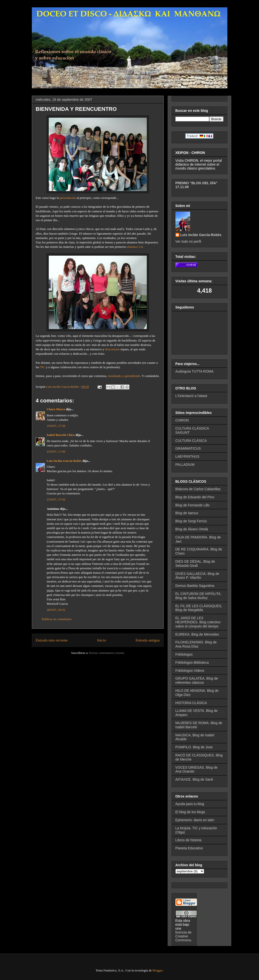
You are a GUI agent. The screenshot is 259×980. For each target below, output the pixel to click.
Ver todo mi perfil (188, 241)
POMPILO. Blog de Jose (194, 747)
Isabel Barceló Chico (61, 435)
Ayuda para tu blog (190, 804)
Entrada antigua (148, 640)
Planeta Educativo (189, 848)
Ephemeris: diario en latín (195, 820)
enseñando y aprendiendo (124, 376)
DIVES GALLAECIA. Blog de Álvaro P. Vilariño (197, 576)
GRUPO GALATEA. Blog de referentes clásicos (197, 680)
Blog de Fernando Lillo (193, 505)
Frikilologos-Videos (190, 671)
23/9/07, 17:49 (56, 451)
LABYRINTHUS (187, 456)
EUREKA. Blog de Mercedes (197, 634)
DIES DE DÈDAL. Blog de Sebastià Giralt (195, 564)
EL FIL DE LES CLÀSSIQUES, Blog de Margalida (199, 608)
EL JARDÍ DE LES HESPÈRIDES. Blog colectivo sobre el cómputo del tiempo (198, 622)
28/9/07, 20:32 (56, 610)
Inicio (102, 640)
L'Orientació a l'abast (191, 396)
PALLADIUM (185, 465)
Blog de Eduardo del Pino (195, 497)
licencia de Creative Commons (184, 936)
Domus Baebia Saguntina (195, 586)
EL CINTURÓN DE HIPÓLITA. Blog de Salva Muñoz (198, 596)
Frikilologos (184, 654)
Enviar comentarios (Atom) (107, 653)
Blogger (157, 970)
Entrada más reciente (52, 640)
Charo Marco (56, 409)
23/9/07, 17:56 (56, 499)
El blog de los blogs (190, 812)
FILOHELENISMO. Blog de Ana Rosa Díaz (196, 644)
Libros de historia (189, 840)
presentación (68, 198)
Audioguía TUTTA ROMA (195, 371)
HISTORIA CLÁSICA (191, 703)
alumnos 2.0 (135, 247)
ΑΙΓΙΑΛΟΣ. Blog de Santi (194, 779)
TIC (43, 367)
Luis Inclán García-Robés (64, 461)
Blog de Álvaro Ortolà (192, 529)
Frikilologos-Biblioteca (192, 662)
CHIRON (182, 420)
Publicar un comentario (57, 619)
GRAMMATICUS (188, 448)
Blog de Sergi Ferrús (191, 521)
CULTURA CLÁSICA (191, 441)
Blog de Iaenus (187, 513)
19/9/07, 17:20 (56, 426)
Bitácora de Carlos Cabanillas (198, 489)
